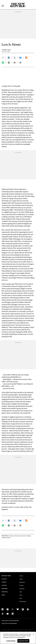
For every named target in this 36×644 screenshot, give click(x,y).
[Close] (33, 634)
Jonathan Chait (6, 50)
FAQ (21, 592)
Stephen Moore (6, 537)
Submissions (23, 601)
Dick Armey (18, 536)
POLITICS (4, 579)
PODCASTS (5, 592)
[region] (18, 638)
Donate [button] (21, 585)
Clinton (24, 536)
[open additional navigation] (3, 4)
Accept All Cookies (23, 641)
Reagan (29, 536)
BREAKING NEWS (6, 576)
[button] (4, 58)
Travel (21, 579)
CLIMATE (4, 582)
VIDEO (3, 595)
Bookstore (22, 582)
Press (21, 595)
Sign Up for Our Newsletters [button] (9, 623)
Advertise (22, 589)
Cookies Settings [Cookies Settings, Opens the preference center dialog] (11, 641)
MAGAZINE (5, 589)
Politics (12, 536)
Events (21, 576)
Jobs (21, 598)
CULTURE (4, 585)
